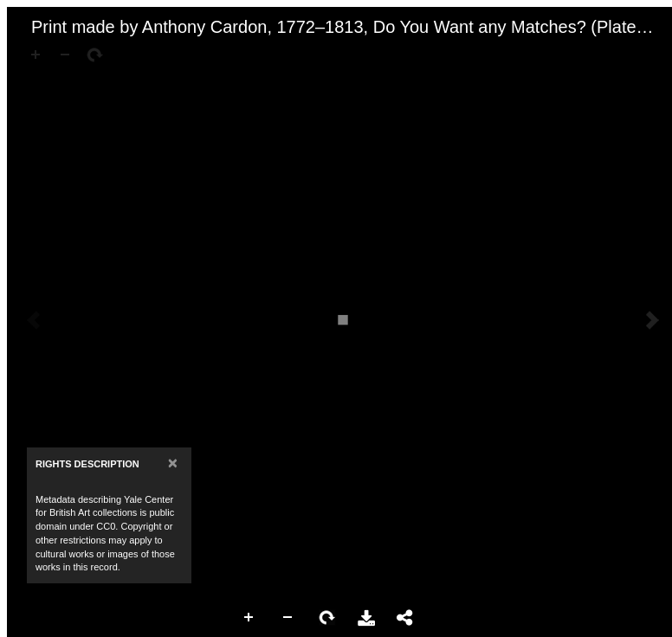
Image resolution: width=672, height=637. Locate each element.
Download (366, 618)
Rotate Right (327, 618)
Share (405, 618)
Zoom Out (288, 618)
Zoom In (249, 618)
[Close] (173, 463)
